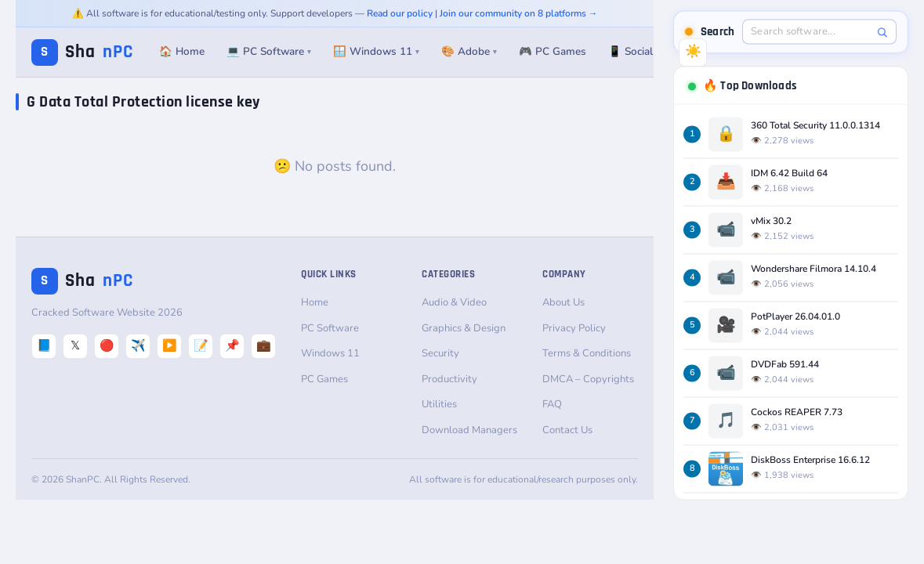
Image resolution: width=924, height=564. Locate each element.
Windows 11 (330, 353)
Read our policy (400, 13)
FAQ (552, 404)
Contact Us (567, 430)
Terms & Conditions (587, 353)
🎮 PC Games (553, 51)
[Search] (882, 32)
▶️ (170, 345)
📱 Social (630, 51)
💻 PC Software (269, 51)
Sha (82, 52)
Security (440, 353)
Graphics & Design (464, 328)
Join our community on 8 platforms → (519, 13)
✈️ (138, 345)
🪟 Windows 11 (376, 51)
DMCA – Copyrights (588, 379)
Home (315, 302)
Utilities (439, 404)
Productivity (449, 379)
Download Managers (469, 430)
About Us (563, 302)
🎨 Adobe (469, 51)
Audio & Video (454, 302)
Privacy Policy (574, 328)
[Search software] (811, 31)
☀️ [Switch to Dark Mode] (693, 51)
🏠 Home (182, 51)
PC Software (330, 328)
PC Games (324, 379)
